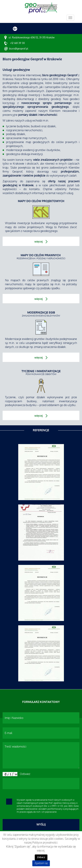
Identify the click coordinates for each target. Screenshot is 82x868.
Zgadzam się (41, 863)
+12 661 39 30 (17, 43)
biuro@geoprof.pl (19, 49)
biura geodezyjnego (45, 231)
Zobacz (41, 857)
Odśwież (25, 774)
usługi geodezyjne (32, 83)
